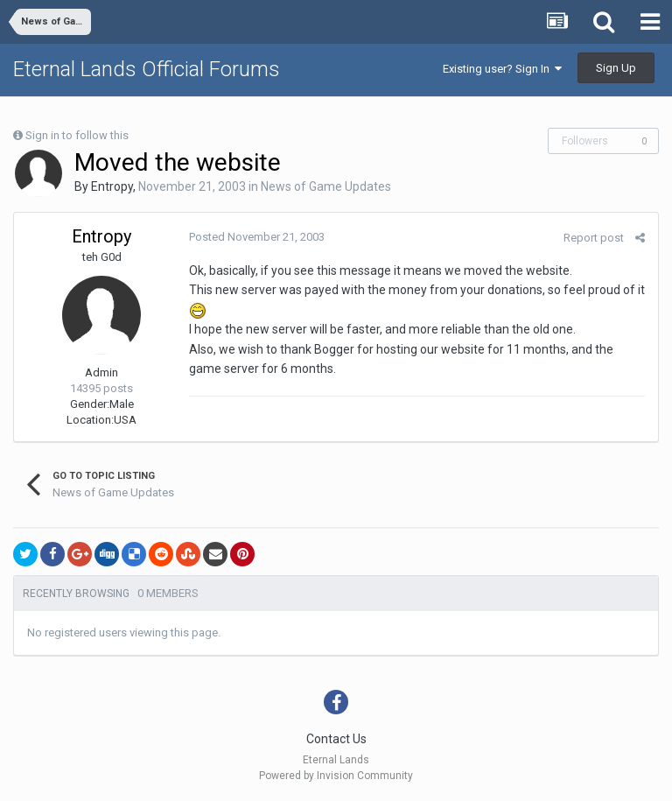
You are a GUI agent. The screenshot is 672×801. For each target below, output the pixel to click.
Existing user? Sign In (502, 69)
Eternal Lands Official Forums (147, 69)
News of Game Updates (326, 186)
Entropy (112, 186)
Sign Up (616, 68)
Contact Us (336, 739)
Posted (257, 237)
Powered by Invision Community (336, 776)
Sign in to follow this (77, 135)
